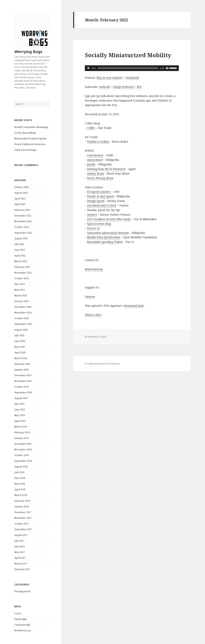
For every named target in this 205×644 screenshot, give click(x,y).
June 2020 (20, 341)
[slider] (128, 68)
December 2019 (23, 375)
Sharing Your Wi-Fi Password (106, 169)
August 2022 (21, 238)
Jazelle (91, 164)
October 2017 (22, 524)
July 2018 (19, 472)
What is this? (93, 315)
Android (104, 87)
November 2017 (23, 518)
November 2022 (23, 221)
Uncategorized (22, 591)
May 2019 (20, 415)
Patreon (90, 297)
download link (134, 306)
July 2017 (19, 541)
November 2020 (23, 313)
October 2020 (22, 318)
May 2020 (20, 347)
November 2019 (23, 381)
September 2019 (23, 392)
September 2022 (23, 233)
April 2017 (20, 558)
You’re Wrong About (100, 178)
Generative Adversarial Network (108, 233)
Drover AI (93, 228)
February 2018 (22, 501)
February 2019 (22, 432)
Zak (87, 96)
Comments (22, 625)
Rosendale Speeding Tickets (105, 242)
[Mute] (167, 68)
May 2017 (20, 552)
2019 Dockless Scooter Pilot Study (109, 219)
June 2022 (20, 250)
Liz (98, 96)
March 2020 (21, 358)
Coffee (91, 128)
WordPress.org (23, 630)
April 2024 (20, 199)
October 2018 (22, 455)
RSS (139, 87)
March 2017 (21, 564)
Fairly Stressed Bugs (25, 150)
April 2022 (20, 256)
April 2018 (20, 489)
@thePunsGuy (94, 269)
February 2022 (22, 267)
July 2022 (19, 244)
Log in (18, 613)
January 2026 (22, 187)
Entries (21, 619)
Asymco (92, 215)
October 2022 (22, 227)
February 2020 (22, 364)
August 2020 (21, 330)
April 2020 (20, 353)
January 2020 (22, 370)
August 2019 (21, 398)
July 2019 (19, 404)
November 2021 (23, 273)
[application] (132, 68)
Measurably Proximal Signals (30, 138)
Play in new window (109, 78)
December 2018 (23, 444)
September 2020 (23, 324)
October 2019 (22, 387)
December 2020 (23, 307)
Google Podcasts (123, 87)
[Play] (89, 68)
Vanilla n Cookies (98, 142)
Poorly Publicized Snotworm (30, 144)
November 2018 (23, 449)
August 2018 (21, 467)
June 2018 (20, 478)
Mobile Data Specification (104, 237)
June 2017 (20, 546)
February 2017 (22, 569)
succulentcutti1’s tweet (102, 205)
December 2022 (23, 216)
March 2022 (21, 261)
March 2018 (21, 495)
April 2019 (20, 421)
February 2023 (22, 210)
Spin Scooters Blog (99, 224)
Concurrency (95, 155)
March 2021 (21, 295)
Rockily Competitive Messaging (31, 127)
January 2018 (22, 507)
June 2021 (20, 284)
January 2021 (22, 301)
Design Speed (96, 201)
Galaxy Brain (95, 174)
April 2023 (20, 204)
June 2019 (20, 410)
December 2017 (23, 512)
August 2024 (21, 193)
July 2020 (19, 335)
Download (132, 78)
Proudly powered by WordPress (102, 364)
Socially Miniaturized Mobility (128, 55)
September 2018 (23, 461)
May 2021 (20, 290)
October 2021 (22, 278)
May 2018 (20, 484)
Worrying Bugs (28, 52)
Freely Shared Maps (25, 133)
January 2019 (22, 438)
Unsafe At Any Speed (100, 196)
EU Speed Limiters (99, 192)
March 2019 (21, 427)
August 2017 (21, 535)
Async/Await (95, 160)
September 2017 (23, 529)
